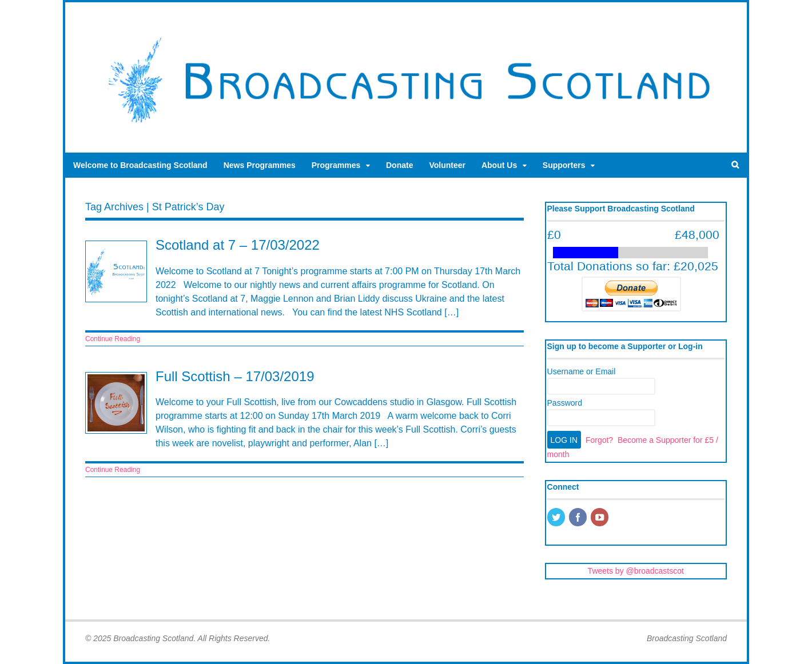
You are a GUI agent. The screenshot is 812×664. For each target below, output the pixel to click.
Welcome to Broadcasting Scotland (140, 165)
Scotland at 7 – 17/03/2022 (238, 245)
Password (565, 403)
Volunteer (447, 165)
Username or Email (582, 371)
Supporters (564, 165)
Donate (399, 165)
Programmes (336, 165)
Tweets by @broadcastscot (636, 571)
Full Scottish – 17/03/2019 (235, 376)
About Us (499, 165)
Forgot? (599, 440)
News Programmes (260, 165)
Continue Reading (113, 339)
